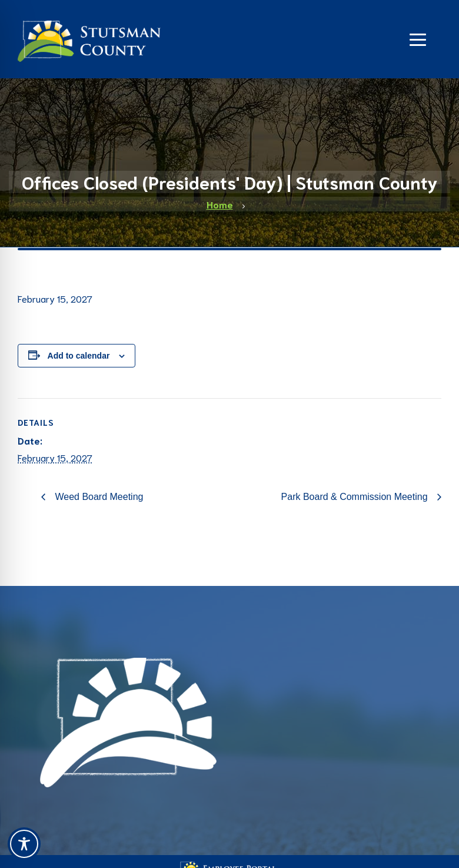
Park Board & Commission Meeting (356, 497)
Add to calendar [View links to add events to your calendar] (79, 356)
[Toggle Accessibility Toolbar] (24, 844)
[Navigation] (418, 38)
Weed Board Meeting (98, 497)
